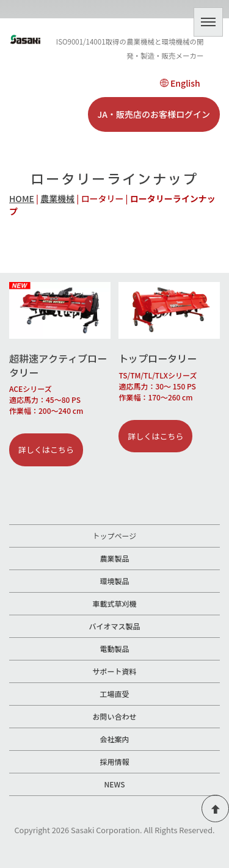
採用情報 (114, 761)
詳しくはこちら (46, 450)
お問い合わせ (114, 716)
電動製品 (114, 649)
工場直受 (114, 694)
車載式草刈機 (114, 603)
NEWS (115, 784)
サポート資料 (114, 671)
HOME (22, 198)
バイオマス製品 (114, 626)
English (180, 83)
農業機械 (57, 198)
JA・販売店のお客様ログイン (154, 114)
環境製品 (114, 581)
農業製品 (114, 558)
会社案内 (114, 739)
